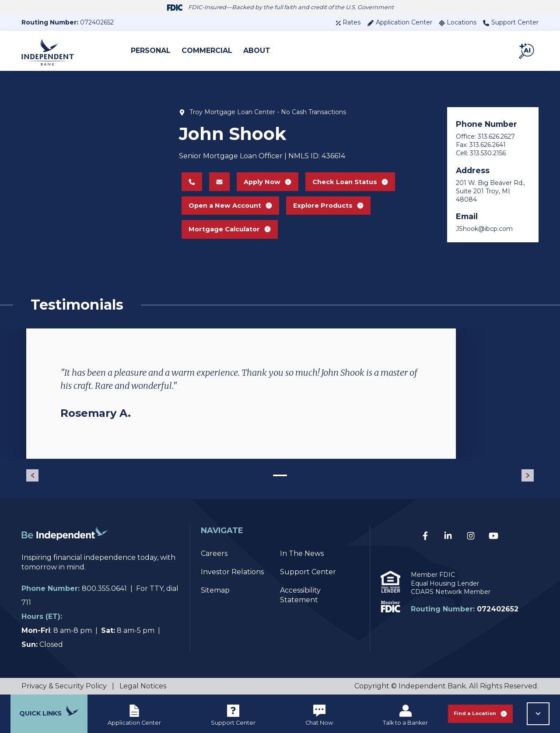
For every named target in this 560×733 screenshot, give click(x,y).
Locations (458, 22)
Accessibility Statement (300, 595)
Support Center (511, 22)
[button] (527, 51)
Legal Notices (143, 686)
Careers (214, 553)
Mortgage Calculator (230, 235)
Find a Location (480, 714)
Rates (348, 22)
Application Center (400, 22)
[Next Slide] (528, 475)
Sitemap (215, 590)
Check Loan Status (354, 176)
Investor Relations (232, 572)
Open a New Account (231, 205)
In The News (302, 553)
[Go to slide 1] (280, 475)
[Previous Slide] (32, 475)
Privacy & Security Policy (64, 686)
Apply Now (267, 176)
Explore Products (335, 205)
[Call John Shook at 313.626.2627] (189, 176)
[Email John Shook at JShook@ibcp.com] (217, 176)
